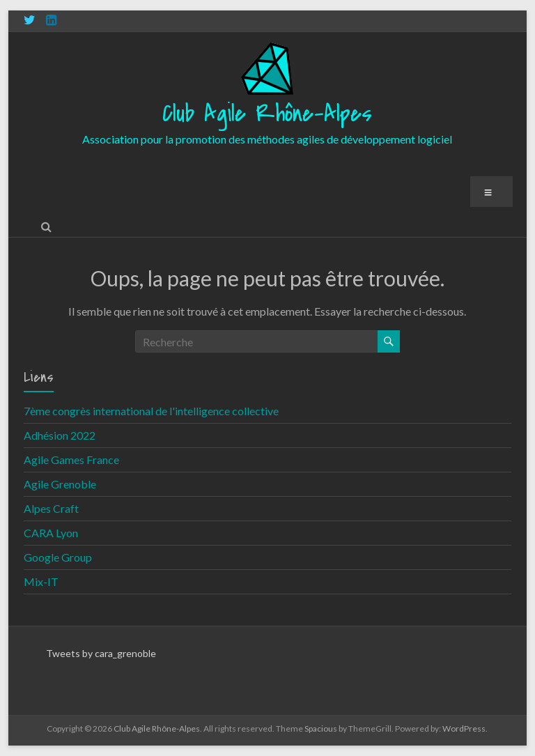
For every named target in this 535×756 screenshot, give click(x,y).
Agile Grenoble (60, 484)
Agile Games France (71, 460)
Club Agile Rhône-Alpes (267, 114)
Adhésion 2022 (60, 435)
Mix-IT (41, 581)
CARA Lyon (51, 533)
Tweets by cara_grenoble (101, 653)
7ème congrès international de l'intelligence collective (151, 411)
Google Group (58, 557)
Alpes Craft (51, 508)
